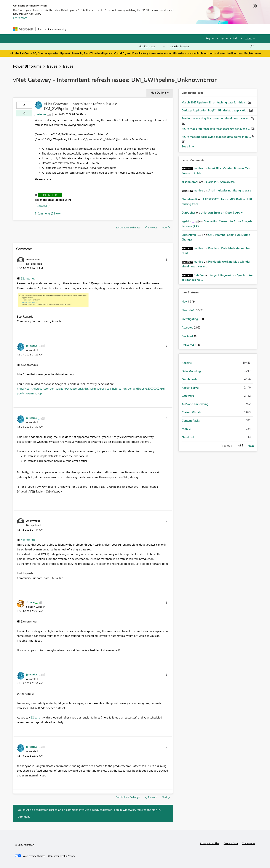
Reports (187, 363)
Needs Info (189, 310)
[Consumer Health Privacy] (62, 856)
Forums (75, 29)
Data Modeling (191, 371)
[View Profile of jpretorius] (40, 114)
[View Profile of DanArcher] (188, 212)
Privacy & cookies (210, 843)
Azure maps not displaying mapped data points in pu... (217, 137)
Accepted (188, 327)
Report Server (191, 388)
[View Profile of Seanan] (30, 602)
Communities (123, 29)
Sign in (224, 38)
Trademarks (249, 843)
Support (170, 29)
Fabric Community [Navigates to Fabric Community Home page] (52, 29)
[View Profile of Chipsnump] (189, 235)
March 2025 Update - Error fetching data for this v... (215, 102)
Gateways (42, 205)
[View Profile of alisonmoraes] (190, 182)
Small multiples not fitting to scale (230, 190)
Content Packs (191, 420)
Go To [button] (248, 38)
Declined (188, 336)
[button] (24, 113)
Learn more (20, 18)
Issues (52, 66)
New (185, 301)
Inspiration (91, 29)
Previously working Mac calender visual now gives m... (217, 118)
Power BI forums (27, 66)
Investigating (190, 319)
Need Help (189, 437)
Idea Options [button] (158, 92)
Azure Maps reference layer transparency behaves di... (216, 129)
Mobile (186, 429)
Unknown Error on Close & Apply (222, 212)
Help (236, 38)
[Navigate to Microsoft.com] (23, 29)
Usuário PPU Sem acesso (219, 182)
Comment (24, 817)
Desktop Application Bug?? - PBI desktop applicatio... (215, 110)
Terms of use (231, 843)
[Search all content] (212, 46)
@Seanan (36, 717)
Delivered (50, 195)
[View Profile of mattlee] (198, 168)
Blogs (140, 29)
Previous (226, 446)
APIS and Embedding (195, 404)
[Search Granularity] (152, 46)
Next (251, 446)
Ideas (106, 29)
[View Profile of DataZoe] (199, 275)
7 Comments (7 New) (48, 213)
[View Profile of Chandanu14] (190, 199)
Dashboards (189, 379)
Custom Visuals (191, 412)
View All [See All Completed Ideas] (188, 146)
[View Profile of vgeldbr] (187, 221)
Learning (154, 29)
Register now (253, 53)
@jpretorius (28, 278)
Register (210, 38)
